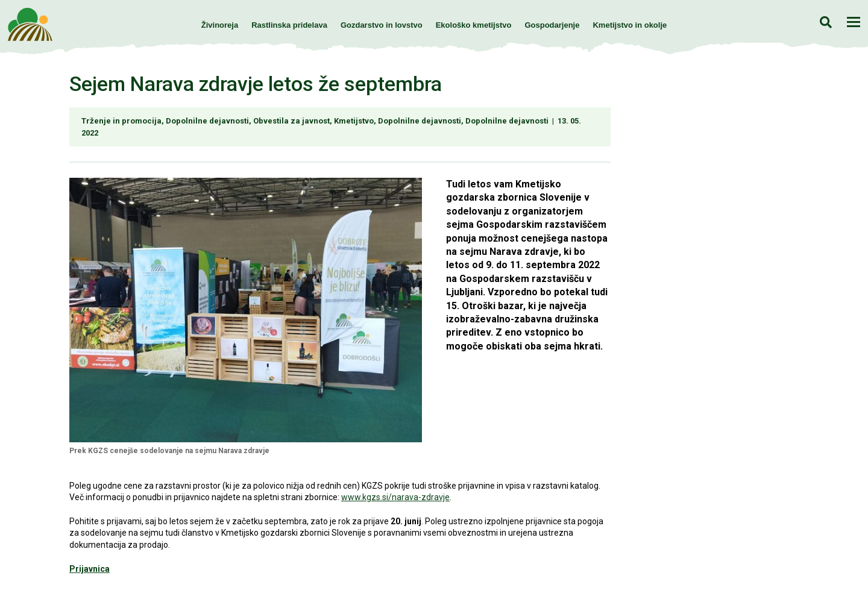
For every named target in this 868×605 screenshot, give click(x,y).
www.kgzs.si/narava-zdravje (395, 497)
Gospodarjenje (552, 25)
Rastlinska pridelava (289, 25)
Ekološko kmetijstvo (474, 25)
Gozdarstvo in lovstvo (382, 25)
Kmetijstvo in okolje (630, 25)
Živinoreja (220, 25)
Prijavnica (90, 569)
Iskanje (826, 22)
